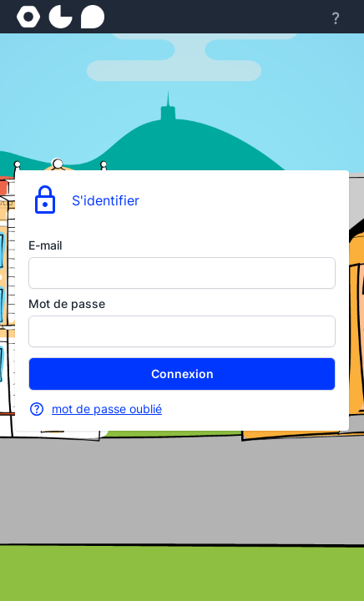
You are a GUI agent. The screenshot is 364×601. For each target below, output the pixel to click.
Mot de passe (67, 303)
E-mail (45, 245)
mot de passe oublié (107, 409)
